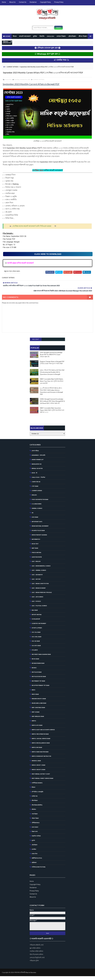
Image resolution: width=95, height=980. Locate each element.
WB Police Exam (37, 676)
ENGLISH (51, 35)
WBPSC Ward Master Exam (40, 756)
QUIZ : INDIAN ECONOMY (39, 592)
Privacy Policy (59, 2)
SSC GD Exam (36, 645)
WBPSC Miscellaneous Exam (41, 747)
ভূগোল (24, 41)
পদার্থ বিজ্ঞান (35, 818)
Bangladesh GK (37, 468)
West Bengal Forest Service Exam (42, 782)
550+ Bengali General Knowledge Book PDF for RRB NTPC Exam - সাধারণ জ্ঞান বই (51, 357)
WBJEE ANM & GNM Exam (39, 707)
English (34, 499)
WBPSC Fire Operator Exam (40, 738)
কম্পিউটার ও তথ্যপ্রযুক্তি (37, 796)
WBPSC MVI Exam (37, 751)
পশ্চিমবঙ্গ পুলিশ (34, 965)
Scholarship (36, 623)
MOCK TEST (35, 548)
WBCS (33, 694)
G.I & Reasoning (37, 508)
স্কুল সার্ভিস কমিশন (35, 952)
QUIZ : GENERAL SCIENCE (39, 574)
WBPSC (34, 725)
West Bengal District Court (41, 778)
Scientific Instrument (39, 627)
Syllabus (35, 654)
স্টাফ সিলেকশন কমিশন (36, 958)
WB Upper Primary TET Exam (40, 689)
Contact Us (23, 2)
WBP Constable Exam (38, 711)
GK (32, 517)
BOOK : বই (34, 477)
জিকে (15, 35)
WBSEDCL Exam (36, 765)
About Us (12, 2)
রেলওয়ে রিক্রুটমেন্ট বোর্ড (37, 961)
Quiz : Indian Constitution (40, 587)
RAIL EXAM (35, 614)
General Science (37, 512)
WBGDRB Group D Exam (39, 703)
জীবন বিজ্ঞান (7, 41)
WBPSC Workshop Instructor (41, 760)
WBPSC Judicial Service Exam (41, 742)
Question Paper (37, 561)
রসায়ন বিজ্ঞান (61, 35)
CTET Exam (35, 490)
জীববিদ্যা (34, 813)
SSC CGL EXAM (36, 636)
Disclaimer (33, 2)
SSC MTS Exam (36, 650)
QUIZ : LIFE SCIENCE (37, 601)
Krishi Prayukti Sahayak (39, 539)
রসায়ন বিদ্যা (35, 858)
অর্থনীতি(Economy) (37, 787)
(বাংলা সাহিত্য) (35, 455)
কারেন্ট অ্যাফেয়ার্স (25, 35)
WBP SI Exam (36, 716)
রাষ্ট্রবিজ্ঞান (34, 866)
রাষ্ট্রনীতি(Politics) (37, 862)
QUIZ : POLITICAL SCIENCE (39, 610)
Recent (36, 342)
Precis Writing (36, 557)
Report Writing (37, 618)
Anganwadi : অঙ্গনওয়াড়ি (38, 459)
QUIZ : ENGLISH (36, 565)
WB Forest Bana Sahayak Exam (41, 658)
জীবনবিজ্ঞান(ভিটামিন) (37, 809)
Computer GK (36, 486)
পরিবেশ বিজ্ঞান (35, 822)
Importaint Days (37, 526)
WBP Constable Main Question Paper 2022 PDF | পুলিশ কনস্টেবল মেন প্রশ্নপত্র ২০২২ (52, 413)
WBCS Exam (35, 698)
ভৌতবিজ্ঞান (72, 35)
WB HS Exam (35, 663)
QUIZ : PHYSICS (36, 605)
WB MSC (34, 672)
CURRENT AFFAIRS (12, 67)
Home (4, 2)
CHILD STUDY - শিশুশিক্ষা (38, 481)
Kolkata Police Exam (38, 534)
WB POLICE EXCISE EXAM (39, 681)
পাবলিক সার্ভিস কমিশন (36, 955)
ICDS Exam (35, 521)
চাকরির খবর (35, 800)
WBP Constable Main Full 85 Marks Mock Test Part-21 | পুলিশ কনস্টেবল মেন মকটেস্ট (52, 384)
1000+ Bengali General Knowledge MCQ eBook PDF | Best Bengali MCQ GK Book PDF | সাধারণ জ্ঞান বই (52, 404)
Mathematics (36, 543)
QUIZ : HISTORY (36, 583)
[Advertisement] (48, 422)
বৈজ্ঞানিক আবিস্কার (36, 840)
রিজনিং (42, 35)
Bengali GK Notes (37, 472)
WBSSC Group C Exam (38, 769)
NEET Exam (35, 552)
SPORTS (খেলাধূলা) (37, 632)
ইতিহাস (17, 41)
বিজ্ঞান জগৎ (35, 835)
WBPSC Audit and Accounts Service (43, 734)
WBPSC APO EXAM (37, 729)
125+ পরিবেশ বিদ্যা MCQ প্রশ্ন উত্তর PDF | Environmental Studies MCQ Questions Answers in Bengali (52, 375)
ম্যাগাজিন (34, 853)
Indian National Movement (40, 530)
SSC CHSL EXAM (36, 641)
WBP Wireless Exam (38, 720)
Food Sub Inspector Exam (40, 503)
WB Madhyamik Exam (38, 667)
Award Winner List (38, 464)
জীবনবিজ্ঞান (35, 805)
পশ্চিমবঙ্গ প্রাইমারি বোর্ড (37, 949)
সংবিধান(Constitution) (39, 871)
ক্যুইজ (35, 35)
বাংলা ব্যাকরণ (35, 831)
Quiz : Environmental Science (41, 570)
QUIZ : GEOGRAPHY (37, 579)
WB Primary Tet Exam (38, 685)
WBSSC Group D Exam (38, 773)
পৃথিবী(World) (36, 827)
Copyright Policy (45, 2)
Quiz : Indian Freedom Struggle (42, 596)
